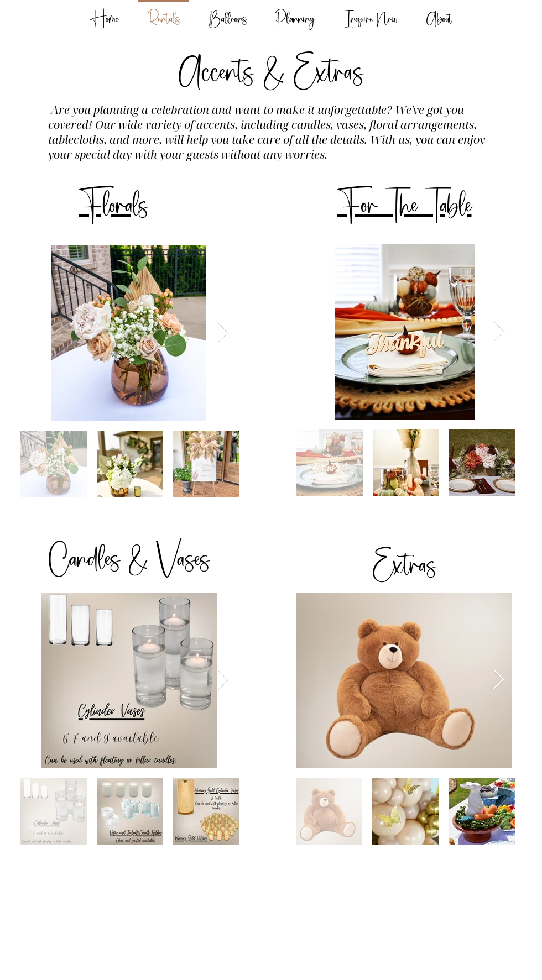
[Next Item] (223, 332)
